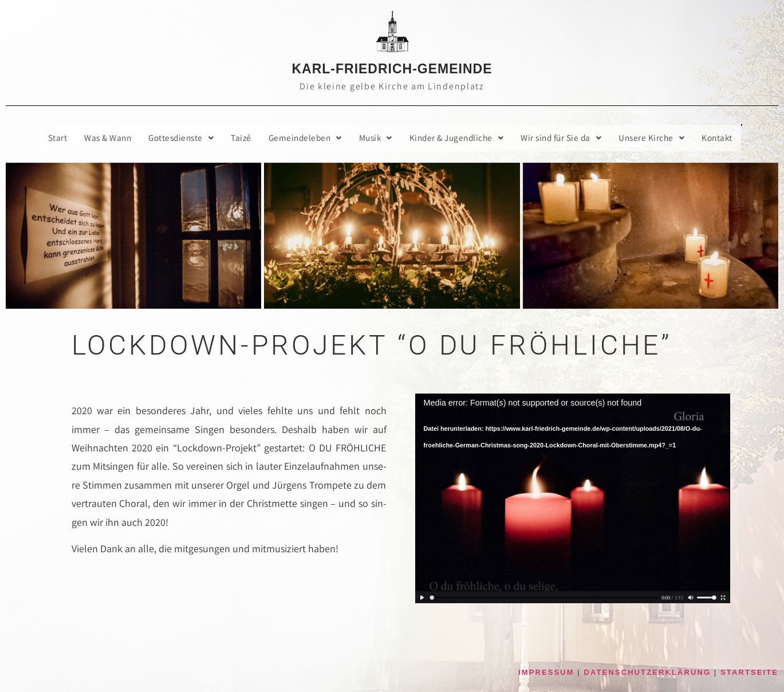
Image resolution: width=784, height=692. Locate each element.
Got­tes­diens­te (174, 138)
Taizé (236, 138)
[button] (174, 138)
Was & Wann (97, 138)
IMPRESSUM (546, 672)
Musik (375, 138)
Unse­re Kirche (661, 138)
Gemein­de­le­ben (302, 138)
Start (45, 138)
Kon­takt (729, 138)
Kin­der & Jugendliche (460, 138)
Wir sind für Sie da (568, 138)
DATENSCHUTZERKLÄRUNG (648, 672)
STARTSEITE (749, 672)
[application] (573, 499)
